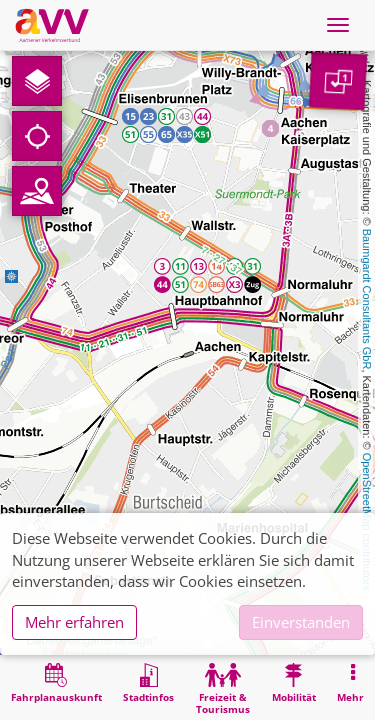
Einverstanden (301, 622)
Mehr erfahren (74, 622)
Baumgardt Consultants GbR (367, 299)
